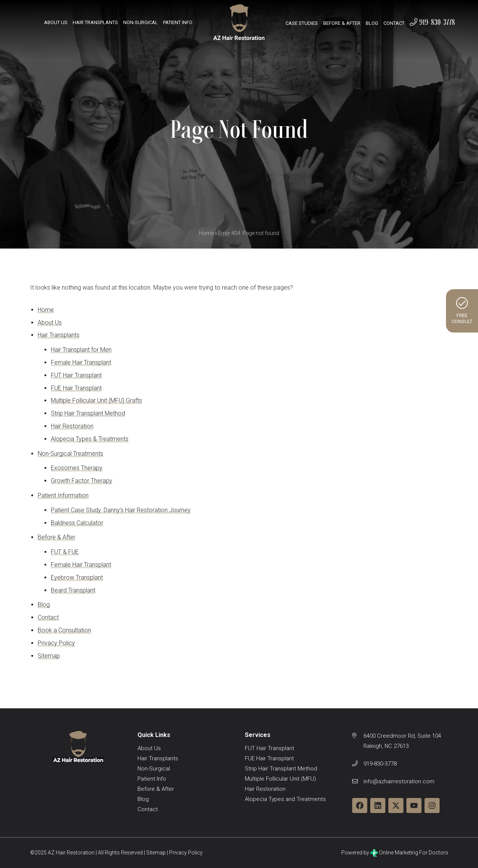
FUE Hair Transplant (76, 388)
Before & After (342, 23)
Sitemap (49, 656)
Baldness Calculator (77, 523)
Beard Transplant (73, 590)
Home (206, 233)
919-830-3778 (432, 22)
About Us (56, 22)
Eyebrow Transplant (77, 577)
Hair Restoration (72, 426)
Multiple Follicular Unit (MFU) (280, 779)
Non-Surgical (140, 22)
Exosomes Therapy (77, 468)
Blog (372, 23)
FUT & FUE (65, 552)
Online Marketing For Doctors (409, 853)
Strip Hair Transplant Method (88, 413)
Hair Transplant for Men (81, 350)
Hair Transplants (95, 22)
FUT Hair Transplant (76, 375)
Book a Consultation (64, 630)
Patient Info (178, 22)
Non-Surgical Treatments (70, 454)
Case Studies (302, 23)
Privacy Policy (56, 643)
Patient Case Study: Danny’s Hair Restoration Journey (121, 510)
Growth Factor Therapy (82, 481)
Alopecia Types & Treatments (90, 439)
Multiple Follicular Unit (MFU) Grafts (96, 400)
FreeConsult (462, 311)
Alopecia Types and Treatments (285, 799)
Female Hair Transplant (81, 362)
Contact (394, 23)
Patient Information (63, 495)
